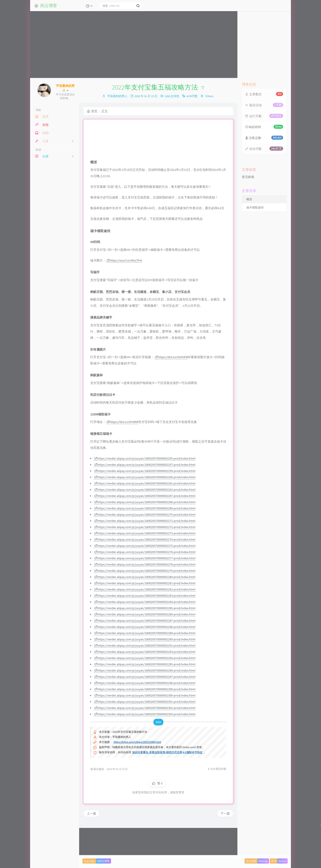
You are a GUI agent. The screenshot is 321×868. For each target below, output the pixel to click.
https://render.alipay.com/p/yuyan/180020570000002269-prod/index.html (145, 537)
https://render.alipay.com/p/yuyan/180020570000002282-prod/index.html (145, 618)
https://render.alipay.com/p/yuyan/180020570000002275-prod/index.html (145, 575)
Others (209, 96)
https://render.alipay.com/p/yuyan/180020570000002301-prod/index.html (145, 731)
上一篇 (91, 842)
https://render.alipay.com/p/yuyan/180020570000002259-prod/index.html (145, 500)
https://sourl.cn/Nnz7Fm (124, 289)
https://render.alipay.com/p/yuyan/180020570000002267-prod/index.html (145, 525)
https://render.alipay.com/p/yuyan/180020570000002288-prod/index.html (145, 656)
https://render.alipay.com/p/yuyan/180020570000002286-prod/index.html (145, 643)
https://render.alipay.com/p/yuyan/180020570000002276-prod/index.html (145, 581)
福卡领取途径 (255, 207)
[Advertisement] (160, 45)
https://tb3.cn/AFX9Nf (122, 451)
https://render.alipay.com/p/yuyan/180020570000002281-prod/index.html (145, 612)
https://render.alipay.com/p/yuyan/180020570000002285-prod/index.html (145, 637)
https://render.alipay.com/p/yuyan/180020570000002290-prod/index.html (145, 668)
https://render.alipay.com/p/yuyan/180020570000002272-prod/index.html (145, 556)
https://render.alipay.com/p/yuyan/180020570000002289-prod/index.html (145, 662)
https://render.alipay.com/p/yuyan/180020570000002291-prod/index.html (145, 674)
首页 (92, 111)
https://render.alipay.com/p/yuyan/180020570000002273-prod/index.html (145, 562)
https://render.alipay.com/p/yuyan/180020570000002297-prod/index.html (145, 706)
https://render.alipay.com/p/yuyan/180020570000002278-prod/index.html (145, 593)
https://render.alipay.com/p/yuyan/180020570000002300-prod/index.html (145, 724)
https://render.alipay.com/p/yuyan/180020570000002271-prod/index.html (145, 550)
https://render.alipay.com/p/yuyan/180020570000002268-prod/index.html (145, 531)
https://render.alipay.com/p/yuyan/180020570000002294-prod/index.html (145, 687)
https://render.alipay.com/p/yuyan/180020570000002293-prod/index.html (145, 681)
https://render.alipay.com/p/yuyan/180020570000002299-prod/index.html (145, 718)
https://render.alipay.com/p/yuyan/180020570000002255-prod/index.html (145, 487)
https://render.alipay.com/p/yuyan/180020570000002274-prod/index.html (145, 568)
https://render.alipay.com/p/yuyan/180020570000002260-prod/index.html (145, 506)
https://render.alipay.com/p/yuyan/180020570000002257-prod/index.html (145, 494)
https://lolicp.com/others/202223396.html (137, 771)
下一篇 (225, 842)
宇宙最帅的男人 (117, 96)
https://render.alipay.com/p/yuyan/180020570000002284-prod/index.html (145, 631)
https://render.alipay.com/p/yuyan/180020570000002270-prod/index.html (145, 543)
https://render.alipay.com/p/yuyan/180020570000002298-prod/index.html (145, 712)
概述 (249, 199)
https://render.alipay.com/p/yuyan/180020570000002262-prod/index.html (145, 519)
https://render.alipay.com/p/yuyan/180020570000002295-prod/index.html (145, 693)
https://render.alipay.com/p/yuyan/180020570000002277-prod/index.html (145, 587)
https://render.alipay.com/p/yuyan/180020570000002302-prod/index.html (145, 737)
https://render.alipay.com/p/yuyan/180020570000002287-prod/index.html (145, 649)
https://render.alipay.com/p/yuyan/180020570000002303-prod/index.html (145, 743)
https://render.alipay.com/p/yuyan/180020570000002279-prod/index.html (145, 600)
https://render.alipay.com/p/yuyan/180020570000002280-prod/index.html (145, 606)
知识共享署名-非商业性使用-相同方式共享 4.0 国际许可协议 (167, 781)
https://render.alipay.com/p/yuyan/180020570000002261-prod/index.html (145, 512)
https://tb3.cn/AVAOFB (171, 386)
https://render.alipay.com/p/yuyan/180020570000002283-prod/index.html (145, 625)
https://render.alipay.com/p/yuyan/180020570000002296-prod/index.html (145, 699)
